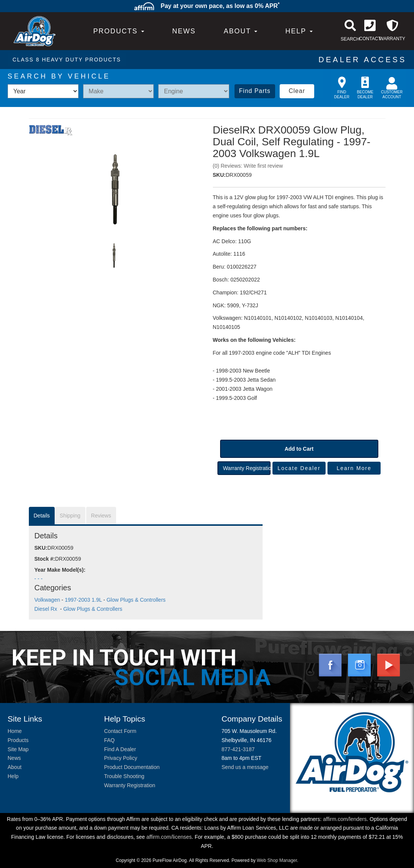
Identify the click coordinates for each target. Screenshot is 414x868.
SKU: (219, 175)
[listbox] (43, 91)
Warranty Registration (246, 468)
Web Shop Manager (277, 860)
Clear (297, 91)
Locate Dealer (299, 468)
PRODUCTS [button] (119, 31)
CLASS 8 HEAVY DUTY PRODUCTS (67, 60)
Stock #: (45, 559)
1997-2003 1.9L (83, 600)
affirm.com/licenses (169, 837)
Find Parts (255, 91)
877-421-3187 (238, 749)
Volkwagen (47, 600)
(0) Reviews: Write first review (248, 166)
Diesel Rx (47, 609)
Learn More (354, 468)
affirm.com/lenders (345, 819)
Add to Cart (299, 449)
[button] (240, 31)
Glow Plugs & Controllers (136, 600)
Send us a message (245, 767)
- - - (39, 579)
